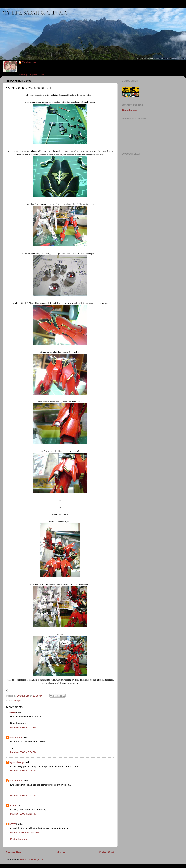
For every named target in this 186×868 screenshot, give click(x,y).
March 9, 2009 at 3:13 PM (23, 814)
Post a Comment (19, 839)
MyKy (13, 713)
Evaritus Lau (29, 62)
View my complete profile (31, 74)
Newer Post (14, 852)
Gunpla (18, 701)
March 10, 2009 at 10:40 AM (25, 832)
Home (61, 852)
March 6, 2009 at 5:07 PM (23, 727)
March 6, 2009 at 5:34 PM (23, 752)
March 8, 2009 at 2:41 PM (23, 795)
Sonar (13, 805)
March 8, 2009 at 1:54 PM (23, 771)
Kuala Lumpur (130, 110)
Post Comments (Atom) (32, 859)
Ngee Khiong (16, 762)
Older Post (107, 852)
